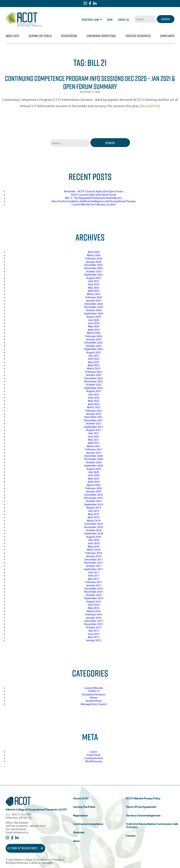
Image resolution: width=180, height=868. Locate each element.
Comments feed (94, 758)
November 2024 (94, 307)
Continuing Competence (101, 36)
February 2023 (94, 372)
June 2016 (94, 605)
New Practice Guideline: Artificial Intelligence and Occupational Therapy (94, 201)
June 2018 (94, 543)
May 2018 (94, 546)
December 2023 (94, 342)
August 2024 (94, 317)
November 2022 (94, 381)
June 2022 (94, 397)
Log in (94, 752)
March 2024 (94, 333)
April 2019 (94, 517)
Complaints (167, 36)
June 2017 (94, 575)
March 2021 (94, 446)
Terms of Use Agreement (141, 807)
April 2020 (94, 482)
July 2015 (94, 630)
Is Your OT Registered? (25, 848)
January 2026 (94, 262)
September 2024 (94, 313)
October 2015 (94, 627)
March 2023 (94, 368)
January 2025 (94, 300)
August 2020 (94, 469)
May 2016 (94, 608)
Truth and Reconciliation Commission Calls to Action (152, 826)
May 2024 (94, 326)
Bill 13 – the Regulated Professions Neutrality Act (94, 198)
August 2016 (94, 601)
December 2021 (94, 417)
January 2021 (94, 453)
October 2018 (94, 530)
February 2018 (94, 553)
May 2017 (94, 579)
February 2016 (94, 614)
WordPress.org (94, 761)
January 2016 (94, 618)
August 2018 (94, 537)
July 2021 (94, 433)
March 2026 (94, 255)
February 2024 (94, 336)
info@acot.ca (21, 832)
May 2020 (94, 478)
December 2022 (94, 378)
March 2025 (94, 294)
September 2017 (94, 569)
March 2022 (94, 407)
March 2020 (94, 485)
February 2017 (94, 582)
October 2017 (94, 566)
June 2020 (94, 475)
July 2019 (94, 511)
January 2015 (94, 640)
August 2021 (94, 430)
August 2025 (94, 278)
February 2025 (94, 297)
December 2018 (94, 524)
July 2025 (94, 281)
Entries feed (94, 755)
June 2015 (94, 634)
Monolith (47, 863)
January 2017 (94, 585)
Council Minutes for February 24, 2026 (94, 204)
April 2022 (94, 404)
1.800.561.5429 (37, 826)
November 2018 (94, 527)
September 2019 (94, 504)
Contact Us (123, 20)
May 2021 (94, 440)
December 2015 (94, 621)
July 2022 (94, 394)
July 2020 (94, 472)
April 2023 (94, 365)
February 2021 (94, 449)
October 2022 (94, 384)
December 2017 (94, 559)
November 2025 (94, 268)
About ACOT (12, 36)
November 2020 (94, 459)
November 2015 (94, 624)
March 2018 (94, 550)
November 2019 (94, 498)
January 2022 (94, 414)
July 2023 (94, 355)
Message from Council (94, 704)
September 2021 (94, 427)
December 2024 (94, 304)
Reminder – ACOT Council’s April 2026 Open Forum (94, 191)
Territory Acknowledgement (143, 815)
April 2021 (94, 443)
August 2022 (94, 391)
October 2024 (94, 310)
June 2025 (94, 284)
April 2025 (94, 291)
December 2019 (94, 495)
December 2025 (94, 265)
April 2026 (94, 252)
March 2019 (94, 520)
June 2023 (94, 359)
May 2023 (94, 362)
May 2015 (94, 637)
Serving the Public (40, 36)
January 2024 (94, 339)
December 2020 (94, 456)
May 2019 (94, 514)
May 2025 (94, 288)
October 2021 (94, 423)
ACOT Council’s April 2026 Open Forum (94, 195)
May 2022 (94, 401)
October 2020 (94, 462)
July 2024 (94, 320)
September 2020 (94, 465)
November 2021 (94, 420)
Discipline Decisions (94, 694)
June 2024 (94, 323)
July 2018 (94, 540)
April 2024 (94, 330)
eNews (94, 697)
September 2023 (94, 349)
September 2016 (94, 598)
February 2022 (94, 411)
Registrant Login (92, 20)
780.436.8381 (21, 823)
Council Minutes (94, 688)
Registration (69, 36)
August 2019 (94, 507)
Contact (131, 836)
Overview (79, 832)
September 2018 (94, 533)
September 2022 (94, 388)
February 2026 (94, 258)
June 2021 (94, 436)
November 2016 (94, 592)
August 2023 (94, 352)
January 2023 (94, 375)
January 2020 (94, 491)
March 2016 (94, 611)
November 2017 (94, 563)
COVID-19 (94, 691)
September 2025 (94, 274)
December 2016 (94, 588)
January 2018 (94, 556)
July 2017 (94, 572)
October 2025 (94, 271)
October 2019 (94, 501)
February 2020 (94, 488)
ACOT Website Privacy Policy (143, 798)
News (110, 20)
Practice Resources (138, 36)
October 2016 (94, 595)
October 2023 (94, 346)
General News (94, 701)
